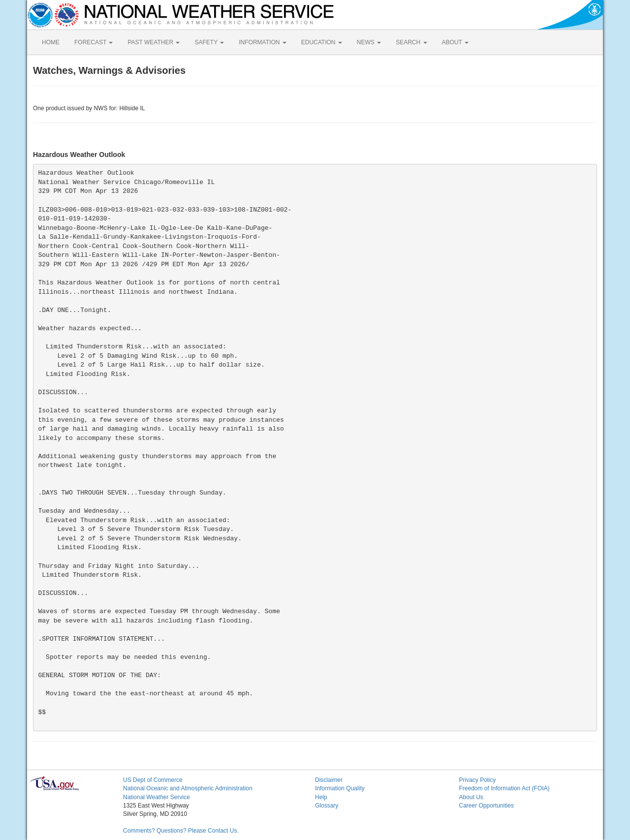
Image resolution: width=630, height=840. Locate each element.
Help (321, 797)
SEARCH (411, 42)
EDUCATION (322, 42)
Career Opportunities (487, 806)
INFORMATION (262, 42)
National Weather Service (157, 797)
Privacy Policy (478, 780)
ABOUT (455, 42)
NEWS (369, 42)
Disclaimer (329, 780)
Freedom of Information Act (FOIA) (504, 788)
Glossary (327, 806)
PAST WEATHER (154, 42)
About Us (471, 797)
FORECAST (94, 42)
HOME (51, 42)
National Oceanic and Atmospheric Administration (188, 788)
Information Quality (340, 788)
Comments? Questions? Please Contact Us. (181, 831)
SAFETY (209, 42)
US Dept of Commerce (153, 780)
